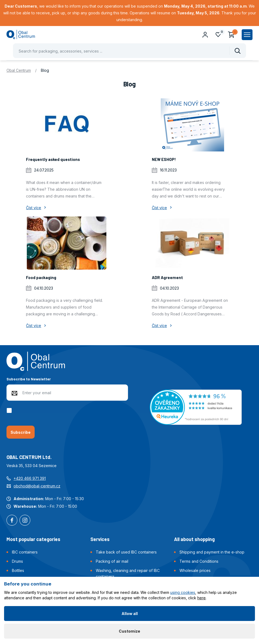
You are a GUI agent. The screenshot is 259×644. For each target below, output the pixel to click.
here (201, 598)
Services (100, 539)
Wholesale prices (195, 570)
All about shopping (194, 539)
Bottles (18, 570)
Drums (17, 561)
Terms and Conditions (199, 561)
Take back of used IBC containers (126, 552)
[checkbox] (10, 410)
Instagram (25, 521)
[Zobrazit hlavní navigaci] (247, 35)
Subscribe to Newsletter (29, 379)
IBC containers (25, 552)
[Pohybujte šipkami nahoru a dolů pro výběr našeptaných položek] (129, 51)
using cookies (183, 592)
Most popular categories (33, 539)
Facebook (12, 521)
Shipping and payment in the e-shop (212, 552)
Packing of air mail (112, 561)
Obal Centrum (19, 70)
